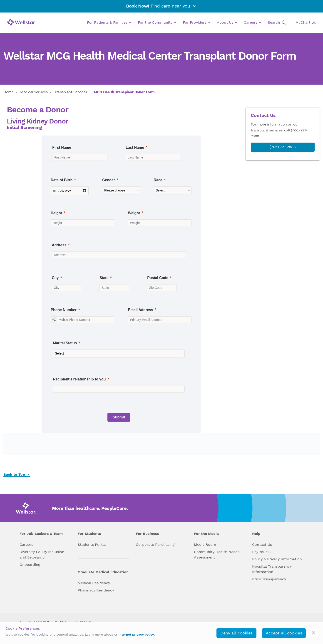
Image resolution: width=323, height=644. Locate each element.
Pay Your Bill (263, 552)
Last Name (135, 147)
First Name (62, 147)
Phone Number (64, 310)
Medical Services (34, 92)
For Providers (197, 23)
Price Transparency (269, 579)
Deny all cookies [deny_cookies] (236, 633)
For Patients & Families (109, 23)
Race (158, 180)
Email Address (140, 310)
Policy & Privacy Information (277, 559)
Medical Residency (94, 583)
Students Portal (92, 545)
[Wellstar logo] (21, 22)
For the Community (157, 23)
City (55, 278)
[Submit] (119, 417)
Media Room (205, 545)
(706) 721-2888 (283, 147)
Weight (134, 213)
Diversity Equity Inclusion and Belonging (42, 555)
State (104, 278)
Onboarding (30, 565)
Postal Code (158, 278)
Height (56, 213)
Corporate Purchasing (155, 545)
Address (59, 245)
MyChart (306, 22)
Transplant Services (71, 92)
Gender (109, 180)
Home (8, 92)
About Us (227, 23)
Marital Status (65, 343)
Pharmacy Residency (96, 590)
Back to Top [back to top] (17, 475)
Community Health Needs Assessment (217, 555)
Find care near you (161, 6)
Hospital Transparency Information (272, 569)
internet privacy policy (136, 634)
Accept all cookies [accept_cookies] (284, 633)
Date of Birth (62, 180)
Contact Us (262, 545)
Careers (252, 23)
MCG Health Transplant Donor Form (124, 92)
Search (277, 23)
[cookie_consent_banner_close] (314, 633)
